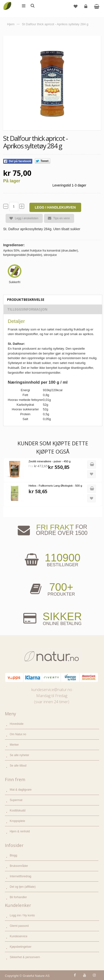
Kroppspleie (17, 821)
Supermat (16, 800)
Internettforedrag (21, 876)
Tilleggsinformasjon (27, 309)
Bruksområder (19, 866)
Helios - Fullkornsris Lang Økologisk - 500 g (55, 486)
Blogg (13, 855)
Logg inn (86, 8)
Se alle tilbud (18, 766)
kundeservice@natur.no (52, 690)
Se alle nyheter (19, 755)
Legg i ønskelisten (22, 218)
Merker (14, 745)
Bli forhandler (18, 897)
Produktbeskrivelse (26, 300)
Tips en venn (57, 218)
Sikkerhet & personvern (25, 957)
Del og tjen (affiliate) (23, 887)
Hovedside (17, 724)
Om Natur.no (18, 734)
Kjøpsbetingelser (21, 947)
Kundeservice (19, 936)
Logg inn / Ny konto (22, 915)
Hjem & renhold (20, 831)
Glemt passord (19, 926)
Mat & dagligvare (21, 790)
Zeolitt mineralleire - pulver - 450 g (49, 461)
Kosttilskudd (18, 811)
